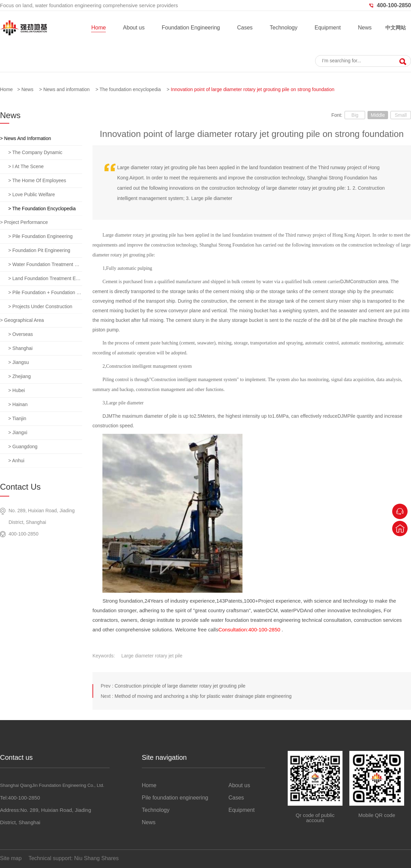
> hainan (18, 404)
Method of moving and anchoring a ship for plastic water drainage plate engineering (203, 696)
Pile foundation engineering (175, 798)
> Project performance (24, 222)
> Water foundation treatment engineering (45, 264)
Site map (11, 858)
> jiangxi (18, 432)
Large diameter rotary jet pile (152, 656)
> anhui (16, 461)
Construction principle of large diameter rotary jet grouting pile (180, 686)
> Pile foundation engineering (40, 236)
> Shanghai (20, 348)
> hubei (17, 390)
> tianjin (17, 418)
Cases (245, 28)
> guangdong (23, 446)
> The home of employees (37, 180)
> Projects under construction (40, 306)
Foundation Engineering (191, 28)
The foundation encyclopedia (130, 89)
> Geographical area (22, 320)
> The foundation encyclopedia (42, 209)
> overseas (21, 334)
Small (401, 115)
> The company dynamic (35, 152)
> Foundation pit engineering (39, 250)
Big (355, 115)
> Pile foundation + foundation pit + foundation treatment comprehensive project (45, 292)
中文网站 (396, 28)
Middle (378, 115)
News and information (66, 89)
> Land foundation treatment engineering (45, 278)
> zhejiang (20, 376)
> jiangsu (18, 362)
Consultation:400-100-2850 (249, 630)
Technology (284, 28)
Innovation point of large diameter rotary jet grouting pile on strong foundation (253, 89)
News (365, 28)
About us (134, 28)
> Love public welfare (32, 194)
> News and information (26, 138)
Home (98, 28)
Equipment (328, 28)
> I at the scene (26, 166)
